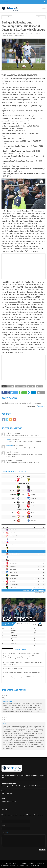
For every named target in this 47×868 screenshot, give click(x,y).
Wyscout (39, 386)
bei (24, 454)
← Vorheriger (7, 17)
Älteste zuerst (41, 406)
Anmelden (5, 2)
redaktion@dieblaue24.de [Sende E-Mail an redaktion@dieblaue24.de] (9, 801)
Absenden (42, 850)
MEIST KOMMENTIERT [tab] (21, 650)
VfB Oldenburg (20, 386)
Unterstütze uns (36, 865)
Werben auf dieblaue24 (9, 865)
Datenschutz (40, 863)
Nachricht (5, 833)
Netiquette (24, 863)
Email (4, 825)
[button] (6, 393)
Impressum (32, 863)
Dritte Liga (31, 386)
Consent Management (23, 865)
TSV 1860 (11, 386)
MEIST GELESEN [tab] (7, 650)
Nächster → (41, 17)
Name (3, 818)
